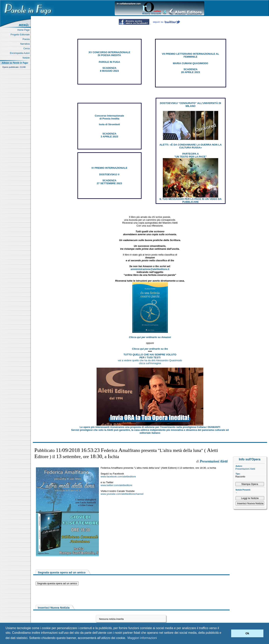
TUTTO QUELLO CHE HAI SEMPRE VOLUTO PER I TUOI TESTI (150, 356)
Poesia (27, 39)
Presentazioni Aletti (245, 469)
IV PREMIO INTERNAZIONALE (109, 168)
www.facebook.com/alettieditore (118, 477)
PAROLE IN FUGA (109, 62)
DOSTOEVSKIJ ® (109, 174)
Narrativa (26, 44)
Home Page (24, 30)
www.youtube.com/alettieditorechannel (122, 494)
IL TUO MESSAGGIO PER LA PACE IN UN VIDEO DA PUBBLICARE (191, 200)
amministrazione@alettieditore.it (150, 269)
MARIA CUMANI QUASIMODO (191, 63)
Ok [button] (247, 633)
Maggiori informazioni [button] (142, 638)
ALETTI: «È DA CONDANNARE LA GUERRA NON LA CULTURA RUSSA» (190, 146)
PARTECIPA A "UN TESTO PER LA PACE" (191, 155)
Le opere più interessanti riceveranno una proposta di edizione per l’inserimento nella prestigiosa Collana (150, 427)
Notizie (27, 58)
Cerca (27, 49)
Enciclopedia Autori (20, 53)
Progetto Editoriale (21, 35)
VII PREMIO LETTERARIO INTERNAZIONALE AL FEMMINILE (190, 55)
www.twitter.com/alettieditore (116, 485)
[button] (227, 633)
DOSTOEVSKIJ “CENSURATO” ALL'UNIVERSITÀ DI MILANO (191, 105)
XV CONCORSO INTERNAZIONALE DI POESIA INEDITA (109, 54)
